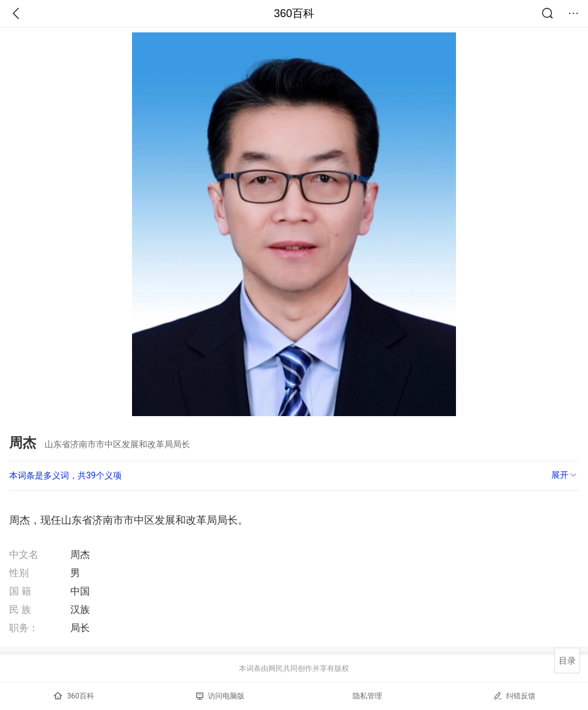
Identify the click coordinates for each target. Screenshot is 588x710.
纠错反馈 (514, 696)
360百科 (294, 13)
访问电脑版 (220, 696)
